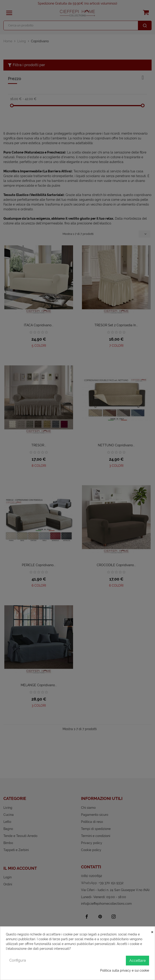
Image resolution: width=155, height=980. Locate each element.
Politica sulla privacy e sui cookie (125, 970)
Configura (18, 960)
